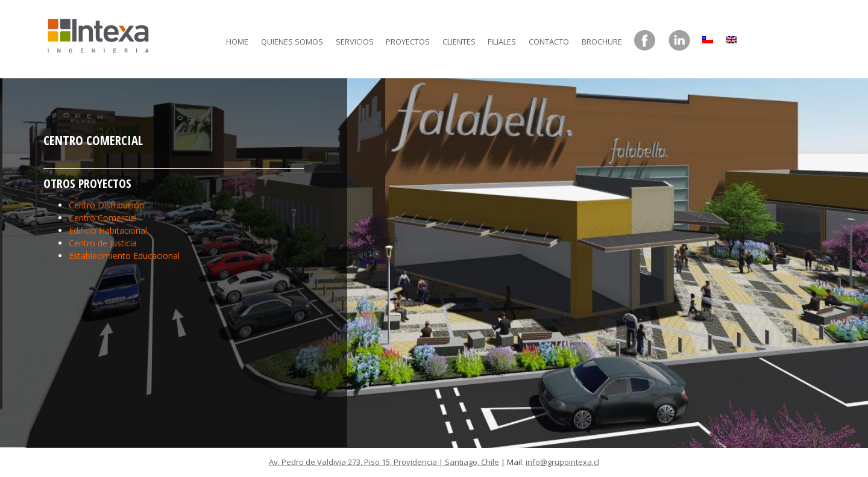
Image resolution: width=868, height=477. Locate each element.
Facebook (645, 41)
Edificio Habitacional (108, 230)
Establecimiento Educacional (124, 256)
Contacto (549, 42)
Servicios (355, 42)
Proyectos (408, 42)
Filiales (502, 42)
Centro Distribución (106, 205)
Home (237, 42)
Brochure (602, 42)
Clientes (459, 42)
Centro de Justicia (103, 243)
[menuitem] (708, 37)
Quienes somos (292, 42)
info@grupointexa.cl (562, 462)
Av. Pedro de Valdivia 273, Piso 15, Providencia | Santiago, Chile (384, 462)
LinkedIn (679, 41)
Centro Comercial (103, 218)
